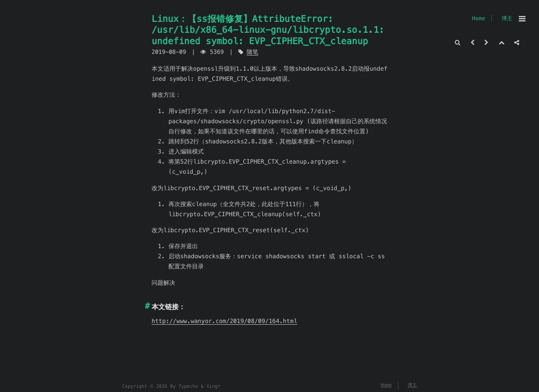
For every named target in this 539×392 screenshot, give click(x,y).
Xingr (213, 387)
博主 (507, 18)
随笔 (252, 52)
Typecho (188, 387)
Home (479, 18)
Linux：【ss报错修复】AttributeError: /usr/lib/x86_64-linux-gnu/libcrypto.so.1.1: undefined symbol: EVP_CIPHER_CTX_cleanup (268, 30)
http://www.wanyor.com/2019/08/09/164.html (224, 321)
